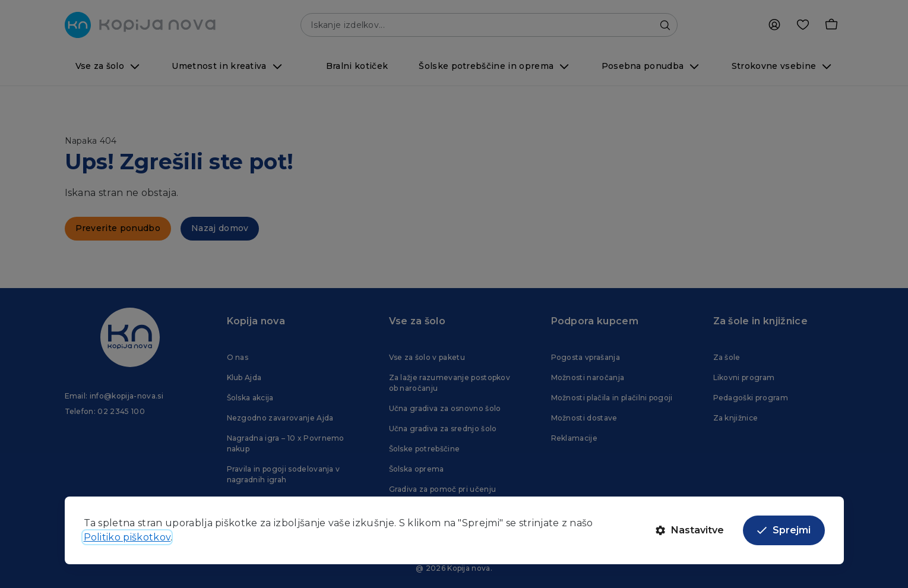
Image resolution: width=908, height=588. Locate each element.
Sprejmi (784, 530)
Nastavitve (690, 530)
